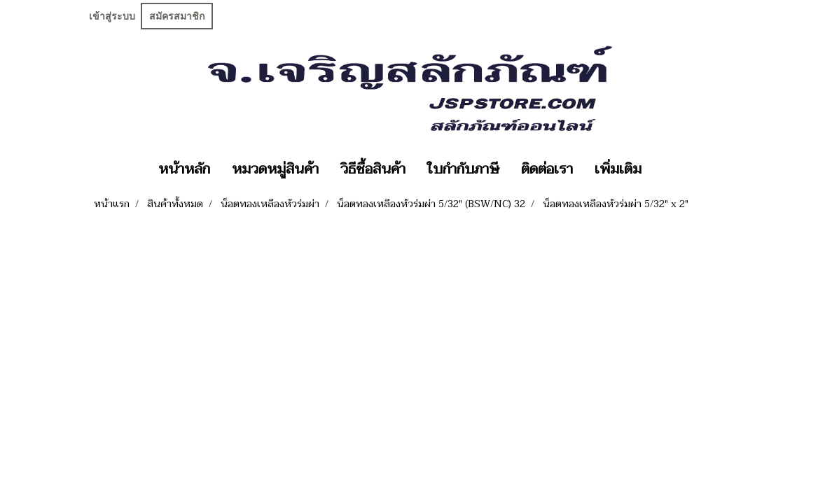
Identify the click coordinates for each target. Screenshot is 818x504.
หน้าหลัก (184, 169)
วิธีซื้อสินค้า (373, 169)
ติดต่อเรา (547, 169)
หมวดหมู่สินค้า (275, 169)
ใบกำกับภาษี (463, 169)
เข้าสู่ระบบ (112, 16)
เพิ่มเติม (618, 169)
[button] (665, 169)
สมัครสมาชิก (177, 16)
